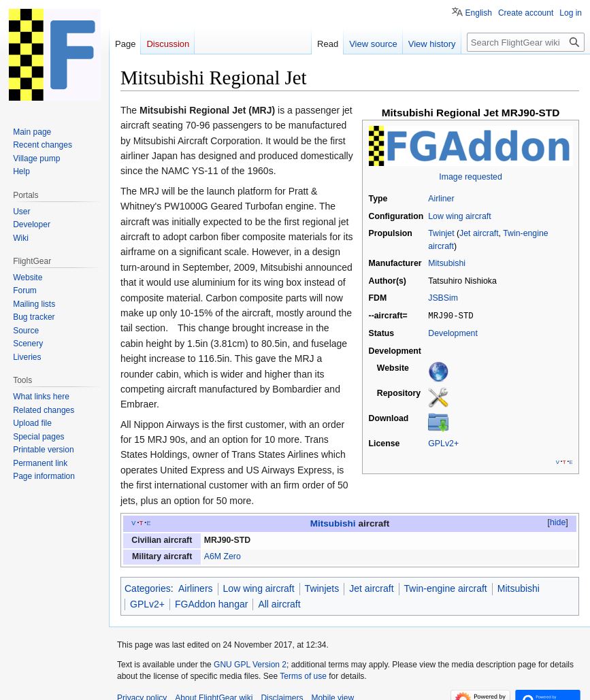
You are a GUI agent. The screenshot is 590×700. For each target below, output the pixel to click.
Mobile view (332, 683)
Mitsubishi (447, 263)
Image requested (470, 177)
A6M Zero (223, 541)
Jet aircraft (479, 233)
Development (453, 333)
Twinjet (441, 233)
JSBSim (443, 298)
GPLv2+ (443, 443)
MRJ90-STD (227, 525)
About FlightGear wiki (214, 683)
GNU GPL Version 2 (250, 649)
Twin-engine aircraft (446, 573)
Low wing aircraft (459, 216)
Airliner (441, 199)
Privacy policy (142, 683)
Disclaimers (282, 683)
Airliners (196, 573)
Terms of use (303, 661)
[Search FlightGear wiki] (526, 42)
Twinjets (322, 573)
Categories (148, 573)
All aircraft (279, 588)
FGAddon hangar (211, 588)
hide (558, 507)
